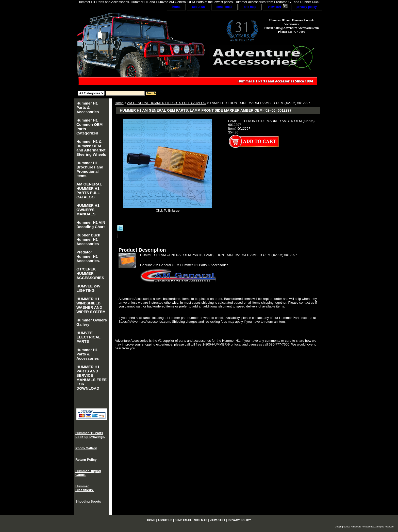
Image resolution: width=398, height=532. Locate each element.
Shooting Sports (88, 501)
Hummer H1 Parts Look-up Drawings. (90, 435)
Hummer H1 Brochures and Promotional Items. (90, 169)
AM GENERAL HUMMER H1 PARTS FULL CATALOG (167, 103)
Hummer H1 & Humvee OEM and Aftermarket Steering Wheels (91, 148)
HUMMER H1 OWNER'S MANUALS (88, 210)
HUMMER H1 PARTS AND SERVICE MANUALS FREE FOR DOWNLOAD (92, 377)
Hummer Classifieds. (85, 488)
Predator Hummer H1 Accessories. (88, 256)
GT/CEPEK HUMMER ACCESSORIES (90, 273)
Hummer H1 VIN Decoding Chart (91, 225)
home (176, 7)
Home (119, 103)
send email (224, 7)
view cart (275, 7)
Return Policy (86, 460)
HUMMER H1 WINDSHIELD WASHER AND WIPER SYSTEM (91, 305)
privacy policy (307, 7)
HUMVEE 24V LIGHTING (88, 288)
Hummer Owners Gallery (92, 322)
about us (198, 7)
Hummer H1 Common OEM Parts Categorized (89, 127)
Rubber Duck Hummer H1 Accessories (88, 239)
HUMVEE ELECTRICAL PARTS (88, 337)
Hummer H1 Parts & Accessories (88, 107)
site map (250, 7)
